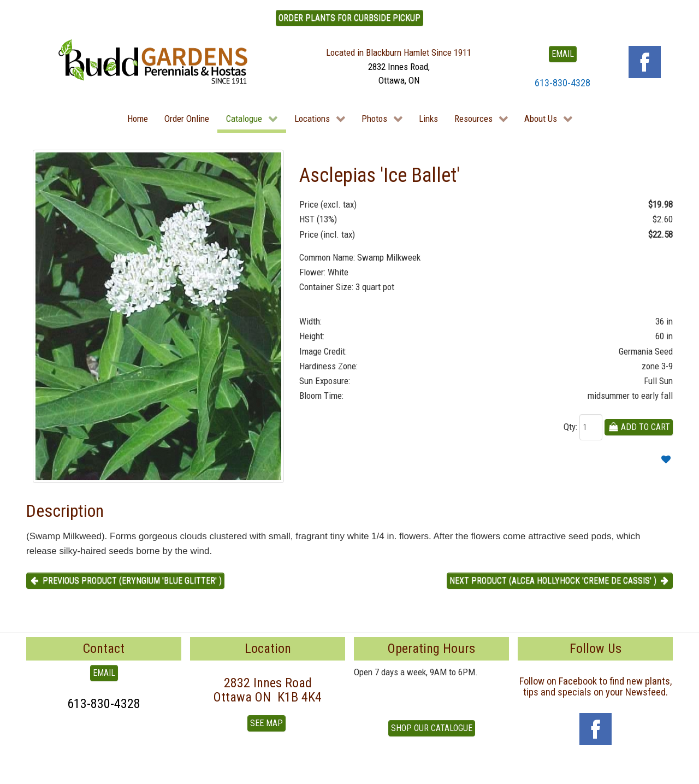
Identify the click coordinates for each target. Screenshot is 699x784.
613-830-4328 (562, 83)
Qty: (570, 427)
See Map (266, 723)
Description (65, 511)
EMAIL (563, 54)
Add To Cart (639, 427)
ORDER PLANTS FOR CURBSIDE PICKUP (349, 18)
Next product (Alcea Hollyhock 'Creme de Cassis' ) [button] (560, 580)
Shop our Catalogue (432, 728)
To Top (38, 772)
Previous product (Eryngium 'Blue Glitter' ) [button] (125, 580)
